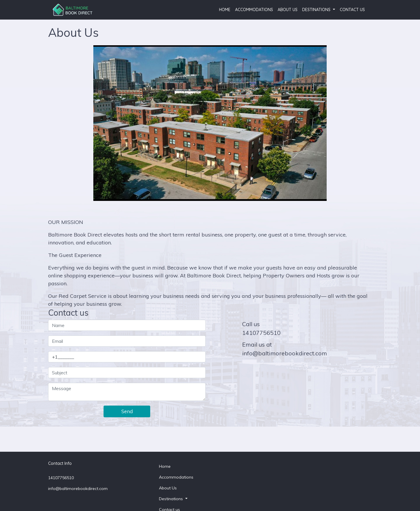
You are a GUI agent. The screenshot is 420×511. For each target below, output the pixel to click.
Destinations (317, 10)
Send (127, 411)
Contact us (352, 10)
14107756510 (261, 333)
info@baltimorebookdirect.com (285, 353)
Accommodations (254, 10)
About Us (288, 10)
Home (225, 10)
